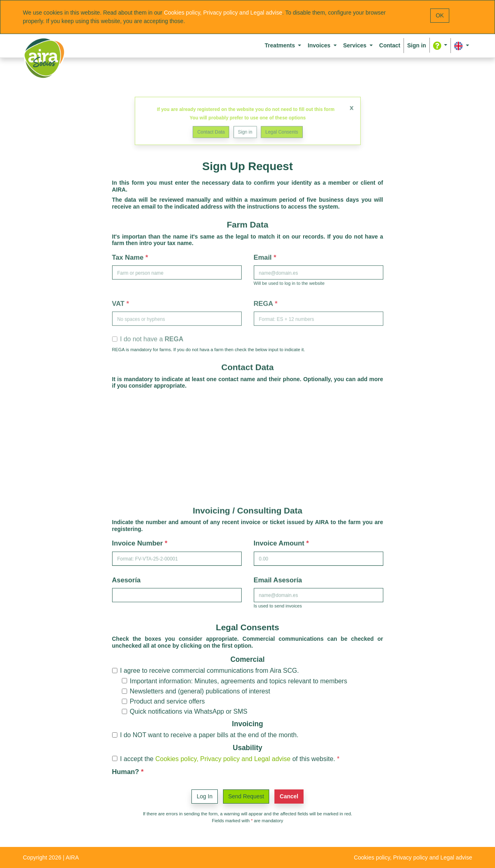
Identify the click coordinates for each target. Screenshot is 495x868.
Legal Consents (275, 130)
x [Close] (333, 110)
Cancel (289, 796)
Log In (205, 796)
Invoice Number (139, 543)
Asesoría (126, 579)
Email (264, 256)
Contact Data (217, 130)
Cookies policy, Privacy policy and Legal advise (223, 13)
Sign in (245, 130)
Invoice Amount (280, 543)
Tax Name (129, 256)
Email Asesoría (278, 579)
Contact (390, 45)
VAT (119, 302)
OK (440, 15)
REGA (264, 302)
